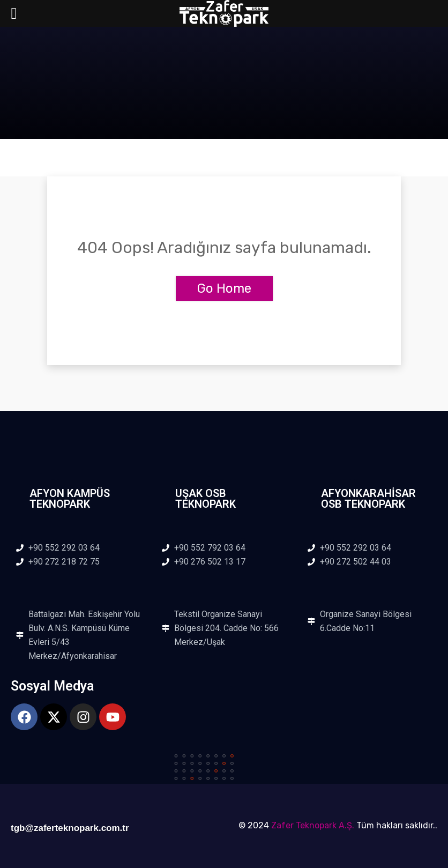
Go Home (224, 288)
